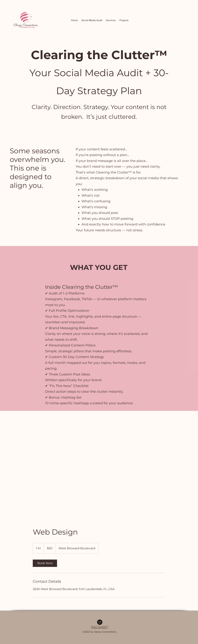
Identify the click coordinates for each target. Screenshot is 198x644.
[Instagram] (100, 622)
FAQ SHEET (100, 627)
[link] (45, 563)
